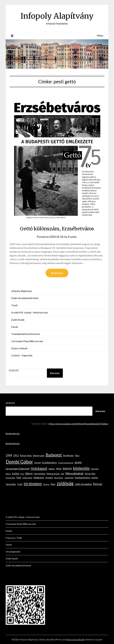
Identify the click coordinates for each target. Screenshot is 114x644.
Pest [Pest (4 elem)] (19, 478)
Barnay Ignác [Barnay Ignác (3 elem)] (26, 455)
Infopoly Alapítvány (57, 16)
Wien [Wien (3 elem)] (53, 484)
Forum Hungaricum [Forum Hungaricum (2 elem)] (66, 463)
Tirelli (14, 305)
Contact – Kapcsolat (22, 355)
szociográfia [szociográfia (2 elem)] (69, 478)
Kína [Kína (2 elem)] (22, 474)
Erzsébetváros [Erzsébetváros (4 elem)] (49, 463)
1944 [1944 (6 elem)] (9, 455)
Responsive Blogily (76, 640)
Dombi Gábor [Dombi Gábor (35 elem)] (19, 462)
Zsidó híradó (18, 320)
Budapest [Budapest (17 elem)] (54, 455)
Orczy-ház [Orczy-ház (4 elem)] (90, 474)
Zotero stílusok (19, 348)
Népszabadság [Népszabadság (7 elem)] (74, 473)
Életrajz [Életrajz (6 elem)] (98, 484)
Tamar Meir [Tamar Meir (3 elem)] (11, 484)
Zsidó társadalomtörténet (25, 298)
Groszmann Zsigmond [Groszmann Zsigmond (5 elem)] (18, 469)
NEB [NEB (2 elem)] (62, 474)
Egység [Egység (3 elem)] (38, 463)
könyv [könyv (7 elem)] (29, 473)
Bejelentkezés (13, 433)
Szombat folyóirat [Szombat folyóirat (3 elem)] (82, 478)
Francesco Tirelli (14, 538)
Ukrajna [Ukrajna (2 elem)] (46, 484)
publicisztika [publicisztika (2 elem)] (27, 478)
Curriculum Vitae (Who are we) (27, 341)
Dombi (9, 531)
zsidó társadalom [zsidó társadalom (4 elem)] (83, 484)
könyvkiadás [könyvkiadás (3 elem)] (40, 474)
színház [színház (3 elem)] (95, 478)
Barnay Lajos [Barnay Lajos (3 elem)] (39, 455)
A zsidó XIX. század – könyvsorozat (30, 312)
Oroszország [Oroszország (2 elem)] (10, 478)
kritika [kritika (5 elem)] (16, 473)
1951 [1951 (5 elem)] (16, 455)
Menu (100, 35)
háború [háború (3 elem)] (52, 469)
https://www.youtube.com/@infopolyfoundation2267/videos (78, 424)
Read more (57, 273)
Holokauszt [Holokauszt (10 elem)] (39, 468)
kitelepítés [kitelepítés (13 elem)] (81, 468)
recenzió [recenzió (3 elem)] (49, 478)
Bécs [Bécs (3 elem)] (77, 455)
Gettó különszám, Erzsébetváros (57, 229)
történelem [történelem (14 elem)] (33, 484)
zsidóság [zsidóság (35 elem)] (65, 483)
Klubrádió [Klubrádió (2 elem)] (95, 469)
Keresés (14, 370)
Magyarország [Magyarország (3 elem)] (53, 474)
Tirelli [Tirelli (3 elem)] (20, 484)
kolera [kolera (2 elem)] (8, 474)
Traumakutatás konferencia (26, 334)
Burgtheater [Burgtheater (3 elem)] (68, 455)
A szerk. (72, 237)
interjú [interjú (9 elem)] (67, 468)
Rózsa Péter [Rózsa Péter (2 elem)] (59, 478)
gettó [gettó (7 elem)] (78, 462)
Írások (14, 327)
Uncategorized (13, 552)
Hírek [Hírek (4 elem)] (59, 469)
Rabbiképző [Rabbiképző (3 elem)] (39, 478)
